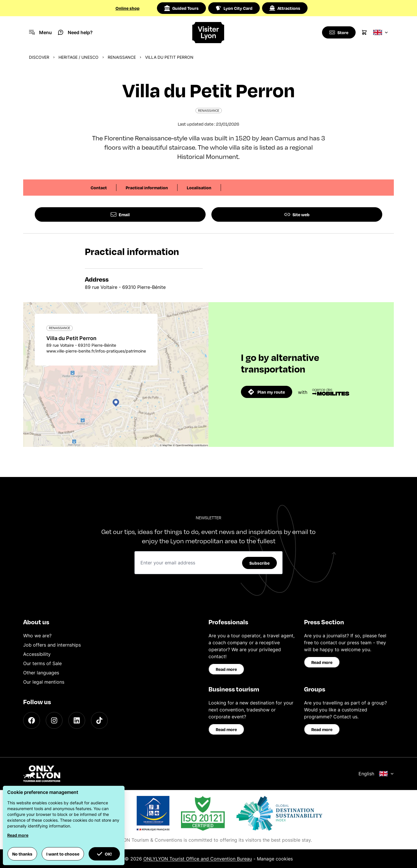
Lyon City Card (234, 8)
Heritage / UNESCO (78, 57)
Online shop (128, 8)
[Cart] (364, 32)
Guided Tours (181, 8)
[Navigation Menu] (40, 32)
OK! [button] (104, 854)
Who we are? (37, 636)
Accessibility (37, 654)
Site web (297, 214)
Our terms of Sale (42, 663)
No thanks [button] (22, 854)
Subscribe (259, 563)
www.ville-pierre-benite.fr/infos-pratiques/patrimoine (96, 351)
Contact (99, 188)
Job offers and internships (52, 645)
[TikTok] (99, 720)
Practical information (147, 188)
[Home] (208, 33)
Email (120, 214)
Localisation (199, 188)
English (376, 774)
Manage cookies (275, 859)
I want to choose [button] (63, 854)
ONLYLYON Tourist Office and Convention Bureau (198, 859)
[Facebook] (32, 720)
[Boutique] (338, 32)
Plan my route (267, 392)
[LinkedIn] (77, 720)
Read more (226, 669)
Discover (39, 57)
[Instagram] (54, 720)
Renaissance (122, 57)
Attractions (285, 8)
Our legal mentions (44, 682)
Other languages (41, 673)
